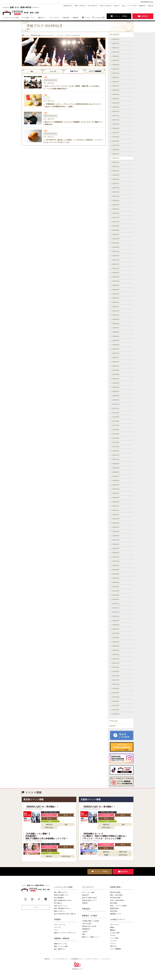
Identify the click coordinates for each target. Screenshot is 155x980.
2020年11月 (116, 268)
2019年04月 (116, 341)
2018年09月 (116, 370)
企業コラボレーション (61, 906)
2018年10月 (116, 366)
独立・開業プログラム (61, 892)
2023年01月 (116, 158)
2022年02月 (116, 205)
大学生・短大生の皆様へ (117, 900)
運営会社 (47, 959)
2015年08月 (116, 523)
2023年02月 (116, 154)
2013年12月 (116, 608)
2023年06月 (116, 137)
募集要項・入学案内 (90, 916)
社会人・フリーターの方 (129, 6)
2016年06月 (116, 481)
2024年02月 (116, 103)
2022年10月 (116, 171)
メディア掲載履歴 (95, 71)
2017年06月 (116, 430)
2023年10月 (116, 120)
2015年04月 (116, 540)
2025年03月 (116, 69)
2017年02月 (116, 447)
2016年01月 (116, 502)
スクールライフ (88, 887)
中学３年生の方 (93, 6)
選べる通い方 (58, 903)
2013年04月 (116, 642)
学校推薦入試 (86, 929)
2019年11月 (116, 311)
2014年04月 (116, 591)
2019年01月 (116, 353)
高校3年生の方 (68, 6)
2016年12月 (116, 455)
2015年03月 (116, 544)
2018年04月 (116, 392)
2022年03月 (116, 201)
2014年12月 (116, 557)
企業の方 (151, 6)
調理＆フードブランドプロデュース (65, 933)
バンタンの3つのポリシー (61, 959)
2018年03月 (116, 396)
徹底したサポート (59, 911)
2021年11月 (116, 218)
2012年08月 (116, 676)
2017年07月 (116, 425)
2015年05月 (116, 536)
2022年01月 (116, 209)
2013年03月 (116, 646)
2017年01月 (116, 451)
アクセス (87, 18)
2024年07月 (116, 86)
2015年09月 (116, 519)
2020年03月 (116, 294)
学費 (83, 934)
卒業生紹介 (86, 909)
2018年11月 (116, 362)
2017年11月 (116, 408)
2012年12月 (116, 659)
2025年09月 (116, 52)
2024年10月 (116, 82)
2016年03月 (116, 493)
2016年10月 (116, 464)
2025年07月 (116, 61)
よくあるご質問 (99, 18)
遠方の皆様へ (114, 903)
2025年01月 (116, 73)
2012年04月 (116, 693)
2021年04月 (116, 247)
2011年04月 (116, 697)
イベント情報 (114, 938)
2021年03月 (116, 251)
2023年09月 (116, 124)
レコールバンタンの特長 (63, 887)
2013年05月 (116, 638)
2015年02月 (116, 549)
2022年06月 (116, 188)
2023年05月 (116, 141)
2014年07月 (116, 578)
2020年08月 (116, 281)
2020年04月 (116, 290)
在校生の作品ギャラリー (89, 900)
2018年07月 (116, 379)
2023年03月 (116, 150)
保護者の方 (142, 6)
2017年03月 (116, 442)
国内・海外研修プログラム (62, 908)
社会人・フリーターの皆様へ (119, 906)
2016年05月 (116, 485)
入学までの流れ (87, 924)
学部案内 (57, 919)
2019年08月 (116, 324)
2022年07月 (116, 184)
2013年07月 (116, 629)
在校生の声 (85, 895)
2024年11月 (116, 77)
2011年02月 (116, 706)
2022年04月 (116, 196)
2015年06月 (116, 532)
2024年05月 (116, 90)
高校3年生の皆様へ (116, 892)
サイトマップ (107, 959)
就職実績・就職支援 (62, 938)
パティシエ (57, 927)
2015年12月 (116, 506)
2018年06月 (116, 383)
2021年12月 (116, 213)
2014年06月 (116, 582)
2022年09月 (116, 175)
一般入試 (85, 932)
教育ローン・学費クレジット (91, 937)
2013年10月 (116, 616)
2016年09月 (116, 468)
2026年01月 (116, 39)
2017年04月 (116, 438)
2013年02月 (116, 650)
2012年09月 (116, 672)
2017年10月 (116, 413)
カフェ (56, 930)
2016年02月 (116, 498)
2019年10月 (116, 315)
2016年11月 (116, 459)
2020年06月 (116, 285)
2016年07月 (116, 476)
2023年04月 (116, 145)
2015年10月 (116, 515)
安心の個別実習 (59, 898)
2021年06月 (116, 239)
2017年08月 (116, 421)
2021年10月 (116, 222)
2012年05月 (116, 689)
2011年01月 (116, 710)
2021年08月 (116, 230)
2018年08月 (116, 375)
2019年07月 (116, 328)
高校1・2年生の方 (80, 6)
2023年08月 (116, 128)
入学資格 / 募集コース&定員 (90, 921)
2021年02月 (116, 256)
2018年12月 (116, 358)
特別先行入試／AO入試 (89, 926)
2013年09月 (116, 621)
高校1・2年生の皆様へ (117, 895)
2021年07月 (116, 235)
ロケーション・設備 (88, 892)
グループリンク (115, 925)
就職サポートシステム (61, 944)
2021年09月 (116, 226)
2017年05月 (116, 434)
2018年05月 (116, 387)
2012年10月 (116, 667)
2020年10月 (116, 273)
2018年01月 (116, 400)
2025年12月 (116, 44)
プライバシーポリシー (93, 959)
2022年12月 (116, 162)
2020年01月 (116, 302)
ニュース (53, 71)
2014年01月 (116, 604)
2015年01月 (116, 553)
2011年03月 (116, 701)
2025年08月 (116, 56)
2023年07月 (116, 133)
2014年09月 (116, 570)
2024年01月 (116, 107)
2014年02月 (116, 599)
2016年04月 (116, 489)
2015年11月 (116, 510)
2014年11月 (116, 561)
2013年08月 (116, 625)
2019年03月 (116, 345)
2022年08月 (116, 179)
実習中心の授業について (61, 895)
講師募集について (115, 914)
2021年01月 (116, 260)
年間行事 (85, 903)
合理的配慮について (77, 959)
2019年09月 (116, 319)
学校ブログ (74, 71)
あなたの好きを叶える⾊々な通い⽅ (65, 914)
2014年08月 (116, 574)
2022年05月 (116, 192)
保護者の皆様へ (115, 908)
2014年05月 (116, 587)
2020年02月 (116, 298)
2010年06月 (116, 714)
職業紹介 (113, 930)
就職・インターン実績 (61, 946)
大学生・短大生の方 (106, 6)
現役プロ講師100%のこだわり (63, 900)
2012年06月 (116, 684)
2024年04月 (116, 94)
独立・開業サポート (60, 949)
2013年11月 (116, 612)
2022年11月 (116, 167)
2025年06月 (116, 65)
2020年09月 (116, 277)
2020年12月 (116, 264)
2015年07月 (116, 527)
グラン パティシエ (60, 925)
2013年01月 (116, 655)
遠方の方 (117, 6)
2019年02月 (116, 349)
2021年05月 (116, 243)
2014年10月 (116, 565)
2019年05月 (116, 336)
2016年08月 (116, 472)
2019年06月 (116, 332)
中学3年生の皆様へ (116, 898)
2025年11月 (116, 48)
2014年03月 (116, 595)
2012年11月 (116, 663)
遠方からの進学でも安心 (89, 898)
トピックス (113, 941)
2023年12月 (116, 111)
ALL (32, 71)
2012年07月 (116, 680)
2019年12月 (116, 307)
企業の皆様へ (114, 911)
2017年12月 (116, 404)
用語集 (112, 927)
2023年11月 (116, 116)
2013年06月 (116, 633)
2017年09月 (116, 417)
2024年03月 (116, 99)
